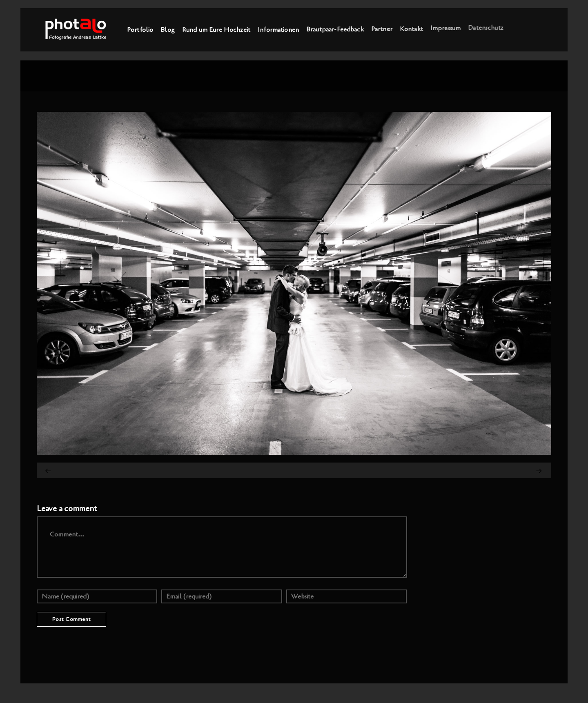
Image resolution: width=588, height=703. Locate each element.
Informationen (278, 29)
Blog (168, 30)
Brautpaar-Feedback (335, 29)
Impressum (445, 28)
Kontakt (411, 28)
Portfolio (140, 30)
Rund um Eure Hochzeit (216, 29)
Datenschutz (486, 27)
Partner (382, 29)
